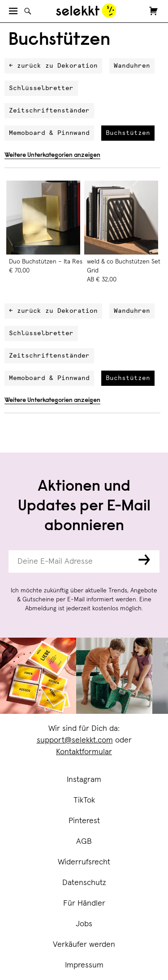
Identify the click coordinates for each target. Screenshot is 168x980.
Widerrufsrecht (84, 862)
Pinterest (84, 821)
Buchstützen (128, 133)
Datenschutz (84, 883)
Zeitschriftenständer (49, 111)
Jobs (84, 924)
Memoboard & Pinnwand (49, 133)
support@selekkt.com (75, 740)
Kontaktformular (84, 752)
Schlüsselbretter (41, 88)
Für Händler (84, 903)
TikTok (84, 800)
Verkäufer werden (84, 945)
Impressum (84, 965)
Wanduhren (132, 66)
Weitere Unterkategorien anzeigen (52, 155)
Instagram (84, 780)
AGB (84, 842)
